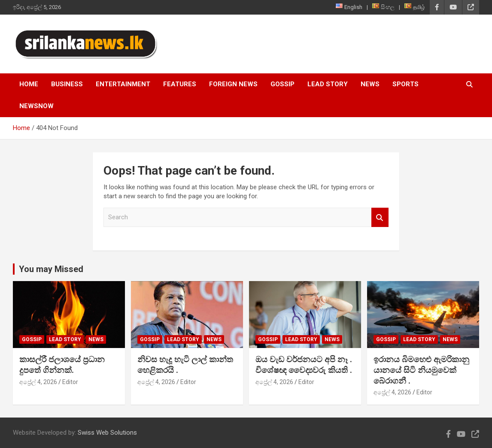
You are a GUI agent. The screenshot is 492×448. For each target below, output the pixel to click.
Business (67, 84)
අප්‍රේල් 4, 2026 (38, 382)
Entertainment (123, 84)
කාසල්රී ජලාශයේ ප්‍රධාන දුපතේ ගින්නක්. (62, 365)
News (370, 84)
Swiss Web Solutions (107, 433)
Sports (405, 84)
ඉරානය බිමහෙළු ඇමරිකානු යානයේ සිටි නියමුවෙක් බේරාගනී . (421, 370)
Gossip (282, 84)
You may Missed (51, 269)
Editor (70, 382)
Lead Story (328, 84)
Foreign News (233, 84)
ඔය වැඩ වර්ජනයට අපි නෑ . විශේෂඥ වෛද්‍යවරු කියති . (304, 365)
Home (29, 84)
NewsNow (36, 106)
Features (180, 84)
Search (380, 217)
